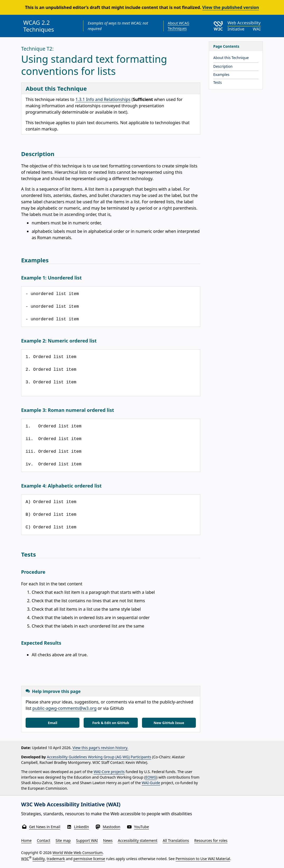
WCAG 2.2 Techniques (39, 26)
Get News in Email (45, 827)
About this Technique (231, 58)
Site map (63, 840)
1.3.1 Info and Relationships (103, 99)
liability (39, 859)
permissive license (89, 859)
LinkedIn (81, 827)
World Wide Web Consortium (78, 853)
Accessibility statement (138, 840)
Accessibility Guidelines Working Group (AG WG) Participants (99, 757)
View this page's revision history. (100, 748)
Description (223, 66)
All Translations (176, 840)
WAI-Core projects (109, 772)
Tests (217, 82)
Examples (221, 74)
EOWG (151, 777)
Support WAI (87, 840)
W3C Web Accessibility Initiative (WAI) (71, 804)
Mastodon (112, 827)
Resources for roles (211, 840)
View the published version (231, 7)
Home (26, 840)
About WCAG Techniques (179, 26)
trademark (56, 859)
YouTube (142, 827)
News (108, 840)
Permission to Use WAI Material (203, 859)
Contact (44, 840)
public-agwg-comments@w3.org (65, 708)
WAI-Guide (151, 783)
